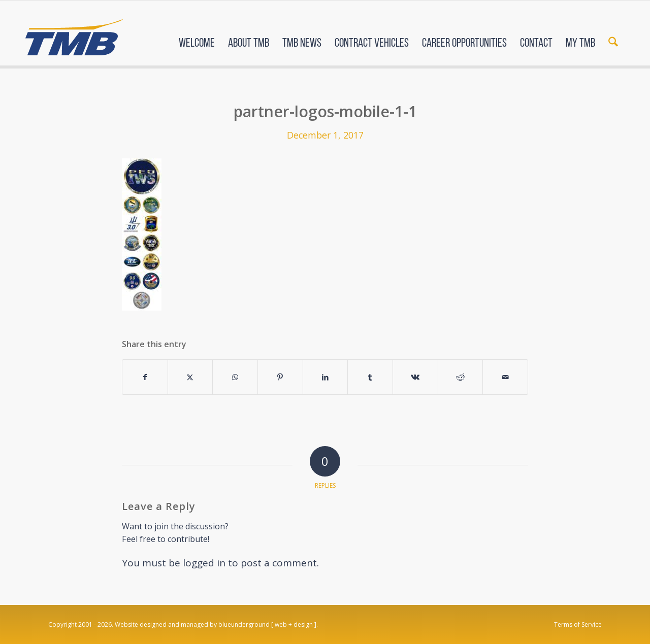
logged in (204, 563)
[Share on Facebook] (145, 377)
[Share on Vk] (415, 377)
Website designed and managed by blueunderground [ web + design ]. (216, 624)
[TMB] (74, 33)
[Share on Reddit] (461, 377)
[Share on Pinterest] (280, 377)
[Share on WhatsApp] (235, 377)
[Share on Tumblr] (370, 377)
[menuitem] (197, 35)
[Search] (613, 35)
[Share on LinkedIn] (326, 377)
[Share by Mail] (505, 377)
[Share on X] (190, 377)
